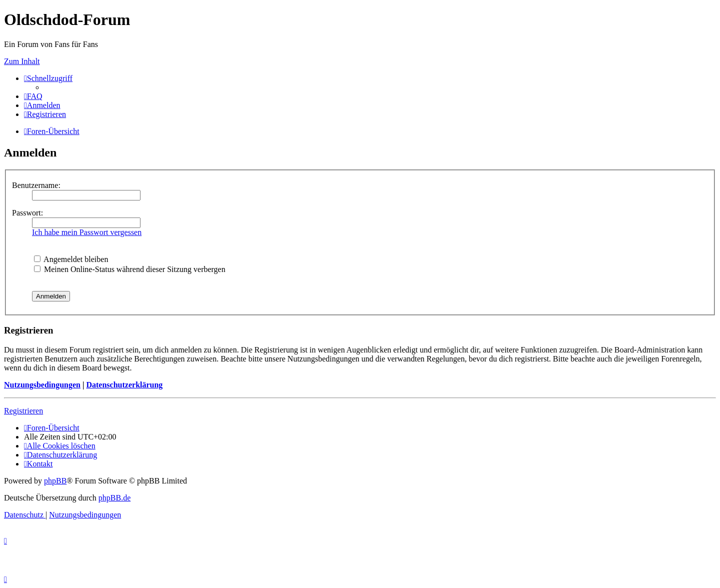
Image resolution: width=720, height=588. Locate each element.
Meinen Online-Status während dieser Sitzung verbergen (130, 269)
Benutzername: (36, 185)
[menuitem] (33, 96)
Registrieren (23, 411)
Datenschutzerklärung (124, 385)
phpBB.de (114, 498)
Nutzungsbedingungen (42, 385)
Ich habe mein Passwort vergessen (87, 232)
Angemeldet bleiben (71, 259)
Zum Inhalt (22, 61)
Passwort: (27, 213)
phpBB (55, 481)
